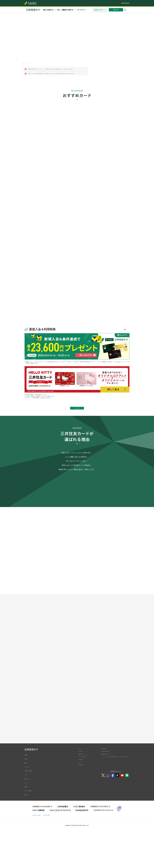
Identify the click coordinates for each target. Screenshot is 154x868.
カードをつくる (77, 410)
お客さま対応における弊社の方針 (111, 816)
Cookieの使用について (85, 829)
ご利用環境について (84, 816)
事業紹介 (27, 826)
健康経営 (27, 858)
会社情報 (27, 822)
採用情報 (27, 850)
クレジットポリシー (84, 832)
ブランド (27, 846)
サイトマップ (82, 813)
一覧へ (121, 329)
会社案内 (27, 818)
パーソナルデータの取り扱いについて (86, 824)
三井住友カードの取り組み (33, 834)
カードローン (82, 10)
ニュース (27, 838)
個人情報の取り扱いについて (86, 820)
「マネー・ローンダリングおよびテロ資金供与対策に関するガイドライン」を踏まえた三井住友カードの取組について (115, 825)
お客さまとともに (30, 842)
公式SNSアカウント (115, 843)
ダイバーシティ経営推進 (33, 854)
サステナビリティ (30, 830)
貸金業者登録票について (85, 836)
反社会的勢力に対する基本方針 (110, 820)
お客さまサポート (100, 10)
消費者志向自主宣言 (107, 813)
